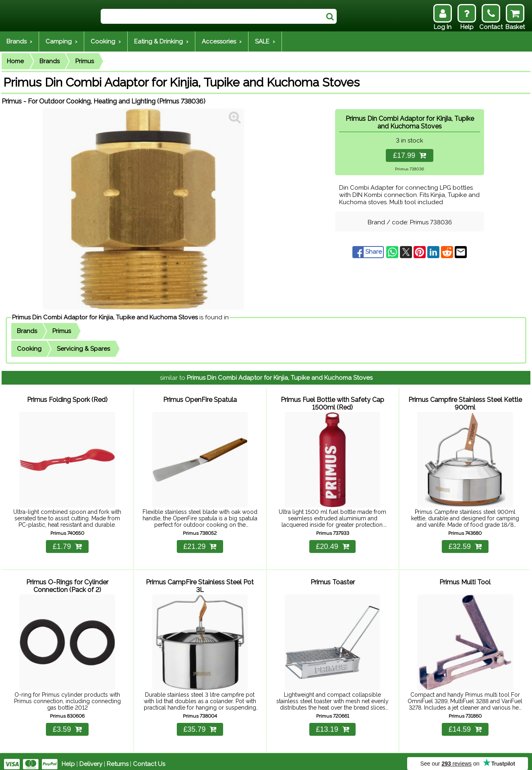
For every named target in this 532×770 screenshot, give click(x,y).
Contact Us (149, 759)
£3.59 (67, 724)
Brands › (19, 41)
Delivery (91, 759)
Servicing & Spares (83, 349)
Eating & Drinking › (161, 41)
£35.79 (200, 724)
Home (15, 61)
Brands (50, 61)
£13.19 (333, 724)
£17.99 (410, 155)
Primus (85, 61)
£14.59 (465, 724)
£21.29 (200, 544)
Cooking (29, 349)
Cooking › (106, 41)
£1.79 (67, 544)
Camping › (61, 41)
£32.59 (465, 544)
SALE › (265, 41)
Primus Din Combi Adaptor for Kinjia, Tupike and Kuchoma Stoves (105, 317)
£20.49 (333, 544)
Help (68, 759)
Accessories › (222, 41)
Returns (118, 759)
